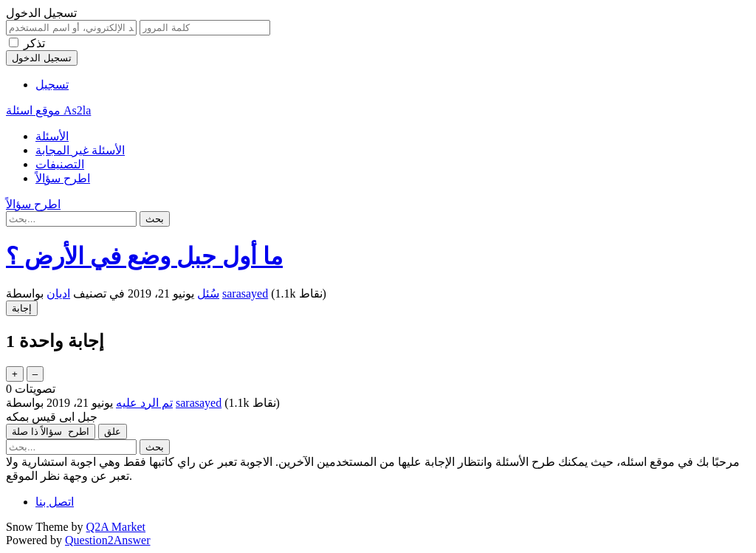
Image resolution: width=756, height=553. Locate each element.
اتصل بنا (55, 502)
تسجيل (52, 85)
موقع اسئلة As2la (48, 110)
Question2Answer (108, 540)
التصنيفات (60, 164)
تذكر (34, 43)
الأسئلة (52, 136)
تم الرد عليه (144, 403)
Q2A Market (116, 527)
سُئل (208, 293)
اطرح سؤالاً (63, 178)
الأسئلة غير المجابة (80, 150)
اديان (58, 293)
